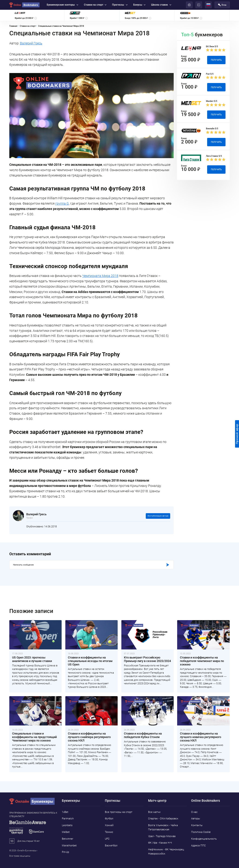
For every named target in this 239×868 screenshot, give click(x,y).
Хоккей (109, 825)
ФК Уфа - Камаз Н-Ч (160, 843)
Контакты (197, 825)
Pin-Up (65, 852)
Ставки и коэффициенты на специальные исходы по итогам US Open (90, 661)
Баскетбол (111, 846)
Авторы (196, 819)
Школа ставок (161, 5)
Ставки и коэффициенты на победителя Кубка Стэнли (143, 735)
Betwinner (68, 839)
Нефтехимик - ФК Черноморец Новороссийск (166, 852)
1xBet (65, 812)
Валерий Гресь (31, 43)
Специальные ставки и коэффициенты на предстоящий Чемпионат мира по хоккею (34, 737)
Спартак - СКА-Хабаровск (163, 819)
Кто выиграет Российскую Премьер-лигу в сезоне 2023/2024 (147, 659)
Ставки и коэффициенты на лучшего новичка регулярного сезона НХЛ (201, 737)
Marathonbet (69, 846)
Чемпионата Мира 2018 (100, 276)
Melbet (66, 832)
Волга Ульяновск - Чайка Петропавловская (163, 827)
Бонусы (139, 5)
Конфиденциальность (204, 839)
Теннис (109, 832)
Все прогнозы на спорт (119, 812)
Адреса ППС (198, 846)
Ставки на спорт (95, 5)
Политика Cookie (201, 832)
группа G (62, 203)
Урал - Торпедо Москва (162, 836)
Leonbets (67, 825)
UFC (107, 839)
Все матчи (154, 812)
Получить (216, 60)
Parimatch (68, 819)
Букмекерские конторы (62, 5)
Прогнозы (120, 5)
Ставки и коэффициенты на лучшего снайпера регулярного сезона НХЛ (89, 737)
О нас (194, 812)
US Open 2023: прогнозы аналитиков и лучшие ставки (32, 659)
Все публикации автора (158, 516)
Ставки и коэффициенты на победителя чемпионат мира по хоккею (202, 661)
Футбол (109, 819)
